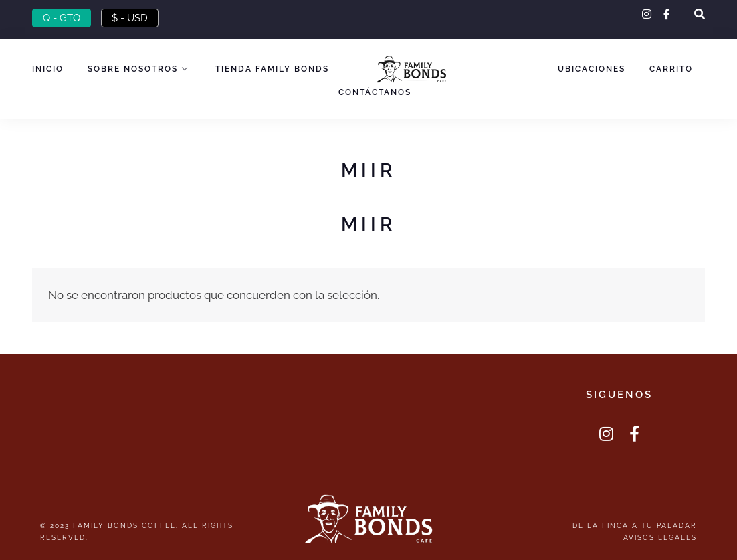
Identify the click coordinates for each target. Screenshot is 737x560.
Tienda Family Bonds (272, 69)
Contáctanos (375, 92)
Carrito (671, 69)
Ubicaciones (592, 69)
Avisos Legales (660, 537)
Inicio (48, 69)
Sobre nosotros (133, 69)
